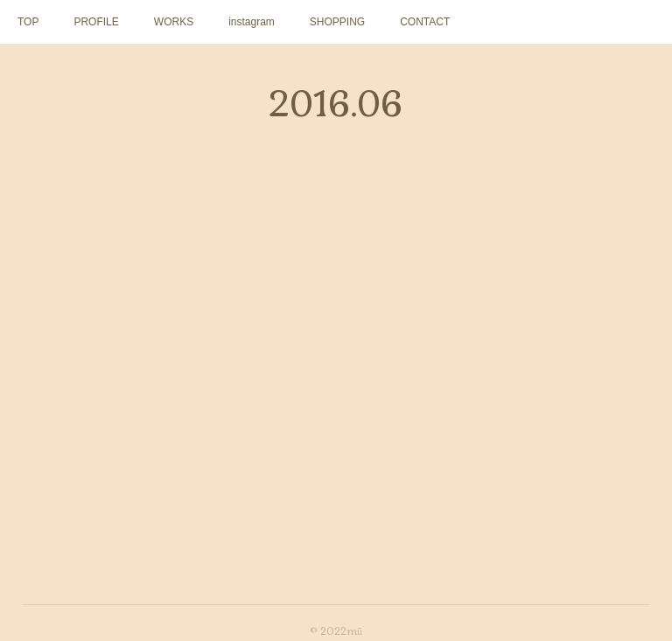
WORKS (174, 22)
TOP (28, 22)
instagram (252, 22)
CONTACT (425, 22)
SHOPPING (337, 22)
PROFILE (96, 22)
